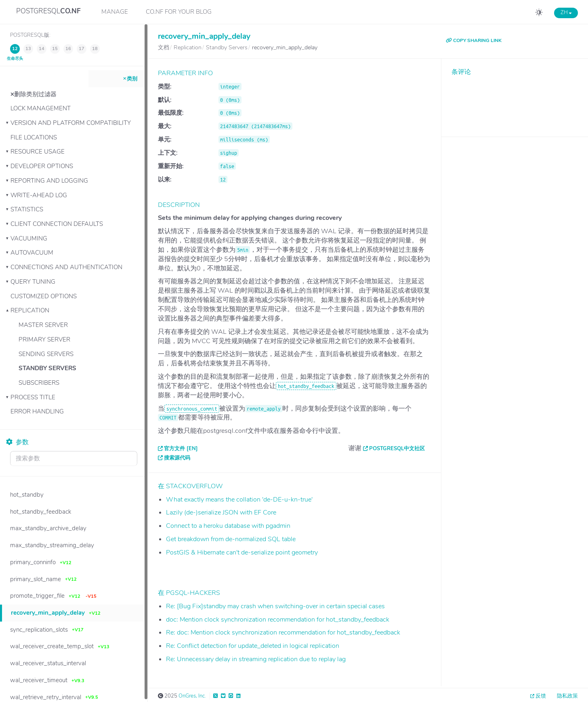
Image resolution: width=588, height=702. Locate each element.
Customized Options (44, 296)
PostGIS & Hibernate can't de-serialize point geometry (242, 552)
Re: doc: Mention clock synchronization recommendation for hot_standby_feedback (283, 632)
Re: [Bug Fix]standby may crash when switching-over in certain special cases (275, 606)
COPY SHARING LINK (474, 40)
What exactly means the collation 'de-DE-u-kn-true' (239, 500)
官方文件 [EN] (181, 449)
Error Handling (37, 411)
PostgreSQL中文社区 (397, 449)
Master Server (43, 325)
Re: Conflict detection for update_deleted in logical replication (253, 646)
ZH (566, 13)
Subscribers (39, 383)
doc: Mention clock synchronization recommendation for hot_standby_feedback (278, 620)
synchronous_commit (192, 409)
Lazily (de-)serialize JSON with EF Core (221, 512)
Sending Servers (46, 354)
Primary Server (44, 339)
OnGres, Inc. (192, 696)
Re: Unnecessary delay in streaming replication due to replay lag (256, 659)
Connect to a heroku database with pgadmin (228, 526)
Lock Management (41, 108)
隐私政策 (567, 696)
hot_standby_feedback (306, 386)
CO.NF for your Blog (179, 12)
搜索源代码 (177, 458)
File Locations (34, 137)
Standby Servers (47, 368)
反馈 (541, 696)
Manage (115, 12)
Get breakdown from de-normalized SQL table (231, 539)
